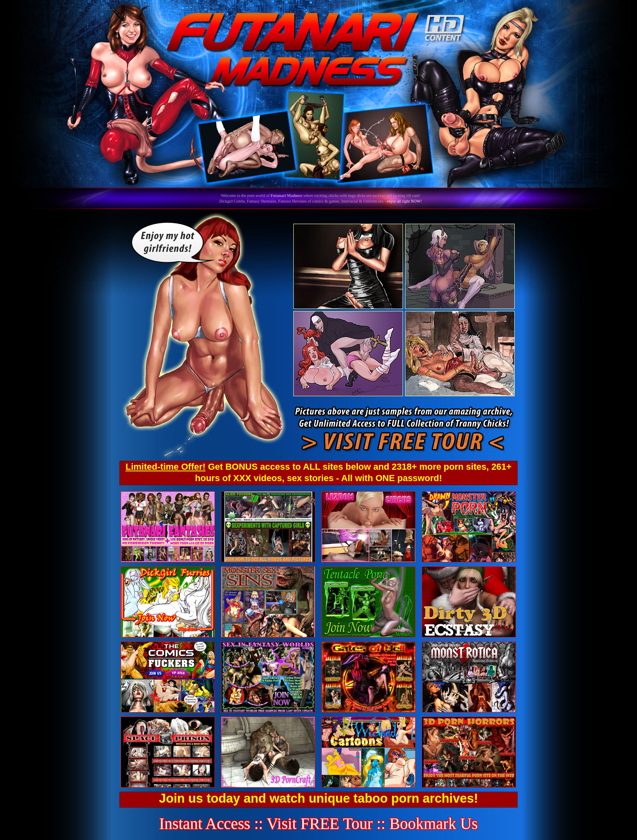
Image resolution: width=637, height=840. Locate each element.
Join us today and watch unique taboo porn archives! (318, 798)
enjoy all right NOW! (404, 201)
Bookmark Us (433, 824)
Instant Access (205, 824)
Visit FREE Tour (320, 824)
